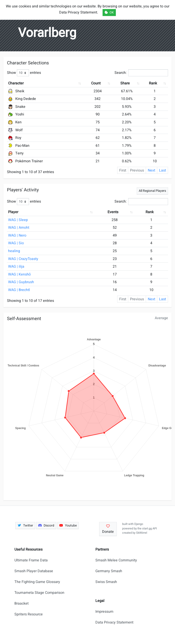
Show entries (24, 73)
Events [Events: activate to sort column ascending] (113, 212)
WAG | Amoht (19, 228)
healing (14, 251)
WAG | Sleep (18, 220)
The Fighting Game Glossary (37, 582)
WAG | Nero (17, 235)
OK (109, 12)
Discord (46, 525)
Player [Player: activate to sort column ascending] (13, 212)
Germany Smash (109, 571)
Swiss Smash (106, 582)
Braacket (21, 603)
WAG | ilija (16, 267)
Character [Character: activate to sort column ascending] (16, 83)
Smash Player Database (34, 571)
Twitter (25, 525)
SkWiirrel (142, 533)
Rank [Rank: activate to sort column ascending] (153, 83)
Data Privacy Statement (114, 622)
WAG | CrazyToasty (23, 259)
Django (139, 524)
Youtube (68, 525)
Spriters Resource (29, 614)
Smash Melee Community (116, 560)
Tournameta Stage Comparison (39, 593)
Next (151, 170)
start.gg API (149, 529)
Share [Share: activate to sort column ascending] (125, 83)
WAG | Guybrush (21, 282)
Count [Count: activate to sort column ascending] (96, 83)
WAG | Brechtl (19, 290)
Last (163, 170)
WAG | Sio (16, 243)
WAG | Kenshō (19, 274)
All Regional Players (152, 191)
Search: (141, 73)
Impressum (104, 612)
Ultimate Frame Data (31, 560)
